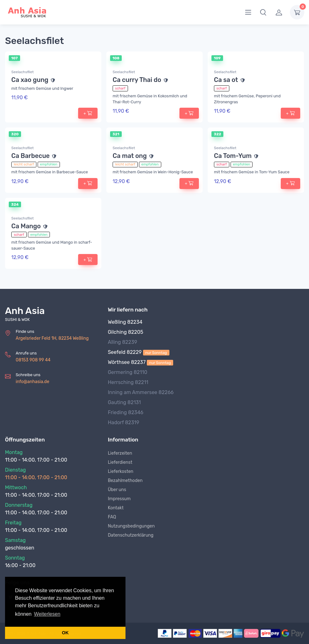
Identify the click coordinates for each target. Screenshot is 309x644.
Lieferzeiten (120, 453)
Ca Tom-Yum (233, 156)
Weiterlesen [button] (47, 614)
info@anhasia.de (32, 382)
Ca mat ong (130, 156)
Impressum (119, 499)
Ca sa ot (226, 80)
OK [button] (65, 633)
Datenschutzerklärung (131, 535)
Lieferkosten (121, 471)
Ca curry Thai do (137, 80)
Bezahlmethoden (125, 481)
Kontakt (116, 508)
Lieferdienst (120, 462)
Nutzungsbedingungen (131, 526)
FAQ (112, 517)
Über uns (117, 490)
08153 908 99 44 (33, 360)
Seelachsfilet (22, 72)
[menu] (248, 12)
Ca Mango (26, 226)
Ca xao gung (30, 80)
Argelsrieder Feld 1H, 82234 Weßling (52, 338)
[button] (263, 12)
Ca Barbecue (30, 156)
